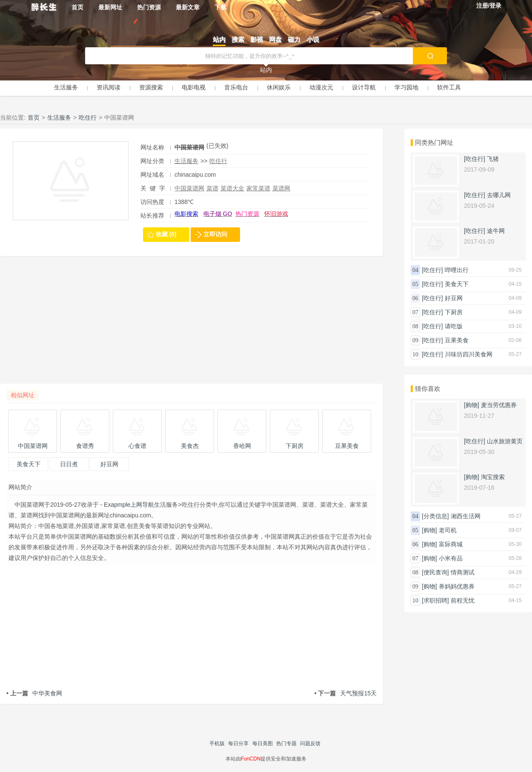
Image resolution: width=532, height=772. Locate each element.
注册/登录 (489, 6)
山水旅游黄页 (505, 441)
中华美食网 (34, 693)
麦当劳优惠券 (499, 405)
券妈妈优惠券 (457, 586)
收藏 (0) (166, 234)
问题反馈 (310, 743)
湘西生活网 (466, 516)
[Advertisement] (192, 324)
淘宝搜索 (493, 477)
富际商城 (451, 544)
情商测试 (463, 572)
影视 (257, 39)
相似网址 (23, 395)
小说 (313, 39)
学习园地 (406, 87)
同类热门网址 (434, 142)
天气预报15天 (346, 693)
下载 (220, 7)
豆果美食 (457, 340)
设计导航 (364, 87)
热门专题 (286, 743)
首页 (77, 7)
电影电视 (194, 87)
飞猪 (493, 159)
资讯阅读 (109, 87)
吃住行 (88, 118)
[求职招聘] (435, 600)
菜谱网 (281, 188)
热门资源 (149, 7)
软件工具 (449, 87)
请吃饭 (454, 326)
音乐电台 (236, 87)
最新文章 (188, 7)
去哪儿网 (499, 195)
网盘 (275, 39)
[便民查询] (435, 572)
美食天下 (457, 284)
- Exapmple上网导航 (127, 505)
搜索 (238, 39)
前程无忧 (463, 600)
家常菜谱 (258, 188)
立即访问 (215, 234)
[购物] (472, 405)
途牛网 (496, 231)
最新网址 (110, 7)
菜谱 (212, 188)
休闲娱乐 (279, 87)
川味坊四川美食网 (469, 354)
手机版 (217, 743)
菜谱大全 (232, 188)
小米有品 (451, 558)
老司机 (448, 530)
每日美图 (263, 743)
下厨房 (454, 312)
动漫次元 (321, 87)
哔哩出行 (457, 270)
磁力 (294, 39)
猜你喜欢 (428, 389)
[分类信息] (435, 516)
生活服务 (66, 87)
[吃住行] (475, 159)
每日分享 (238, 743)
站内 (219, 39)
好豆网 (454, 298)
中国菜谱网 (189, 188)
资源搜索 (151, 87)
